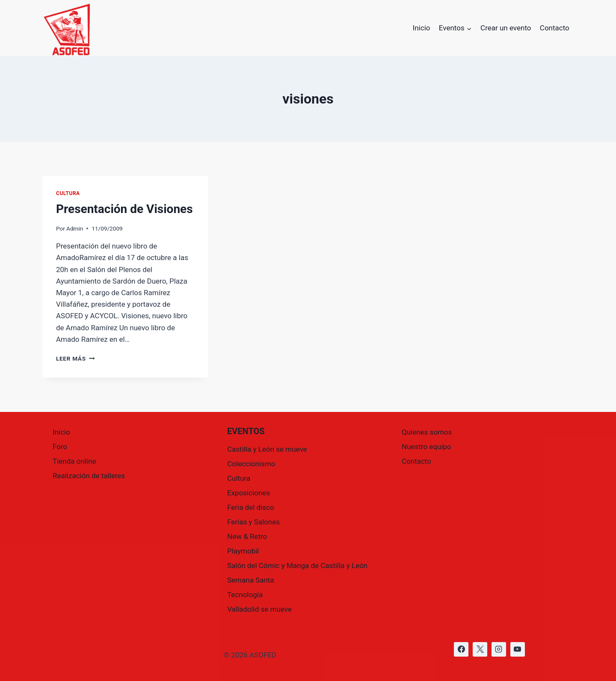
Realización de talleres (89, 476)
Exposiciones (249, 493)
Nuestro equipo (426, 447)
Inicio (422, 28)
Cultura (68, 193)
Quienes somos (427, 432)
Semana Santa (251, 580)
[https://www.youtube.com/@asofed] (518, 649)
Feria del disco (251, 507)
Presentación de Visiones (124, 209)
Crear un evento (506, 28)
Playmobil (243, 551)
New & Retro (247, 536)
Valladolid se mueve (259, 609)
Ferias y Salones (253, 522)
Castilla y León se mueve (267, 449)
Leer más (75, 358)
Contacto (555, 28)
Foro (60, 447)
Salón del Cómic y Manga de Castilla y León (297, 566)
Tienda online (74, 461)
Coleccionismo (251, 464)
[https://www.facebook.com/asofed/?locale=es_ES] (461, 649)
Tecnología (245, 595)
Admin (75, 228)
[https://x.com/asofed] (480, 649)
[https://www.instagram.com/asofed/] (499, 649)
